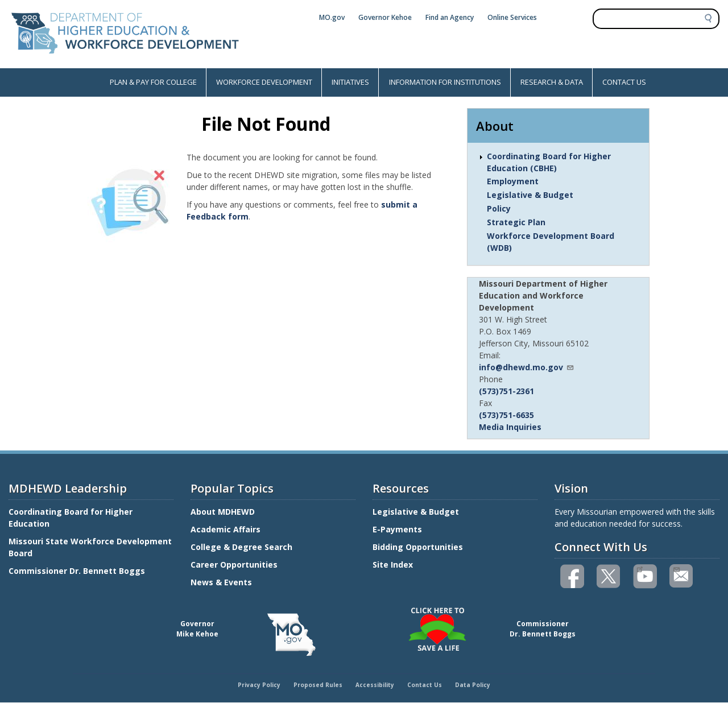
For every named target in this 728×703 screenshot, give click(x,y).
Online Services (512, 17)
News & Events (221, 582)
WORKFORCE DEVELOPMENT (264, 82)
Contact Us (425, 685)
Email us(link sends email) (676, 568)
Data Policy (473, 685)
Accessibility (375, 685)
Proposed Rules (318, 685)
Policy (499, 208)
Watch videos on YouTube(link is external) (640, 568)
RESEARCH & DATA (552, 82)
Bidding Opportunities (419, 547)
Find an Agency (450, 17)
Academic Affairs (227, 529)
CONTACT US (624, 82)
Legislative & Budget (530, 195)
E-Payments (397, 529)
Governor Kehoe (385, 17)
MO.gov (332, 17)
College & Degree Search (243, 547)
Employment (513, 181)
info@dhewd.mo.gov (527, 367)
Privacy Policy (259, 685)
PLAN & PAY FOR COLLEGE (153, 82)
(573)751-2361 (506, 391)
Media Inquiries (510, 427)
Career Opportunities (234, 565)
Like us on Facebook (573, 576)
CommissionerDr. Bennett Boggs (543, 629)
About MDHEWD (223, 512)
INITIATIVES (350, 82)
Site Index (394, 565)
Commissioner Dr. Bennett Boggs (77, 571)
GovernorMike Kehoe (197, 629)
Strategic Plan (516, 222)
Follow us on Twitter (609, 576)
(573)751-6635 (506, 415)
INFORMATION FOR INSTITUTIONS (445, 82)
